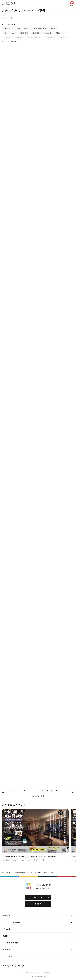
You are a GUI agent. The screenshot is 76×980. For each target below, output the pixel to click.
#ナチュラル (20, 38)
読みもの (7, 950)
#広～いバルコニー (10, 33)
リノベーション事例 (41, 873)
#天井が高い (36, 33)
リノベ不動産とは (11, 943)
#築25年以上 (8, 28)
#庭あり (54, 28)
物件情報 (7, 916)
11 (65, 791)
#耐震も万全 (24, 33)
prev (3, 792)
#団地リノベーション (23, 28)
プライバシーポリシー (36, 973)
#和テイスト (8, 38)
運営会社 (26, 973)
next (73, 792)
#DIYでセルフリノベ (40, 28)
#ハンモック (64, 38)
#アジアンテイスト (34, 38)
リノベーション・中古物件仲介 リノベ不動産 (18, 873)
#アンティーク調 (50, 38)
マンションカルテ (11, 956)
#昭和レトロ (59, 33)
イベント (7, 929)
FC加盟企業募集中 (48, 973)
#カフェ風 (48, 33)
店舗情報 (7, 936)
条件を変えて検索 (38, 796)
